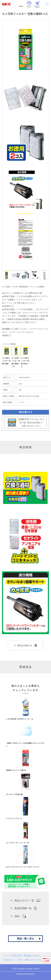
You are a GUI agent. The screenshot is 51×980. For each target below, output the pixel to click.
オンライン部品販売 (37, 4)
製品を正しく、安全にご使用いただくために (23, 960)
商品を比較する (26, 645)
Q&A (18, 916)
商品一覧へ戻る (26, 939)
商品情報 (21, 4)
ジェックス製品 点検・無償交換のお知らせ (22, 956)
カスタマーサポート (29, 4)
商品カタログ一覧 (26, 900)
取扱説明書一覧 (24, 908)
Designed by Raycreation (25, 974)
